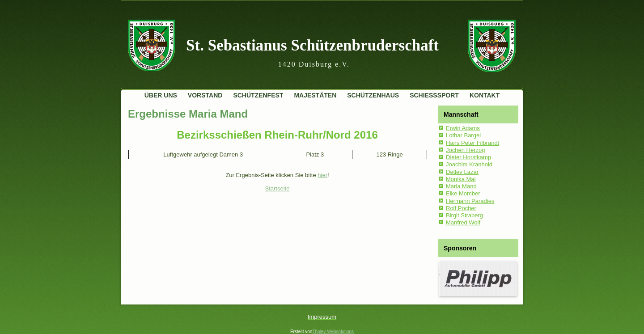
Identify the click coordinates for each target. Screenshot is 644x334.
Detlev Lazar (462, 172)
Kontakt (485, 95)
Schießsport (434, 95)
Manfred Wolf (463, 222)
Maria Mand (461, 186)
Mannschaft (461, 114)
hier (322, 175)
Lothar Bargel (463, 135)
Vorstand (205, 95)
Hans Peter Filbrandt (472, 143)
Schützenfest (258, 95)
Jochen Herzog (465, 150)
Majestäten (315, 95)
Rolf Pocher (461, 208)
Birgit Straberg (464, 215)
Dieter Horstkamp (468, 157)
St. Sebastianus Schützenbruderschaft (312, 45)
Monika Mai (461, 179)
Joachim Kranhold (469, 164)
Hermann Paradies (470, 201)
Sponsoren (460, 248)
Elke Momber (463, 193)
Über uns (161, 95)
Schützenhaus (373, 95)
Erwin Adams (463, 128)
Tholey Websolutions (333, 332)
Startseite (278, 188)
